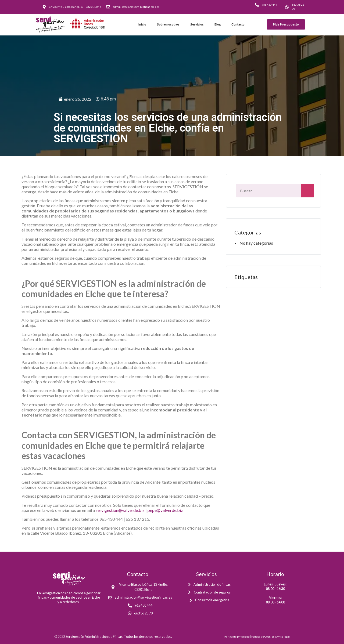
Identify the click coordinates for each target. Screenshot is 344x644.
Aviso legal (283, 636)
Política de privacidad (237, 636)
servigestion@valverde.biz (120, 510)
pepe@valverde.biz (165, 510)
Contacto (238, 24)
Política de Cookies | (264, 636)
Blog (218, 24)
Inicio (142, 24)
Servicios (197, 24)
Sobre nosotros (168, 24)
